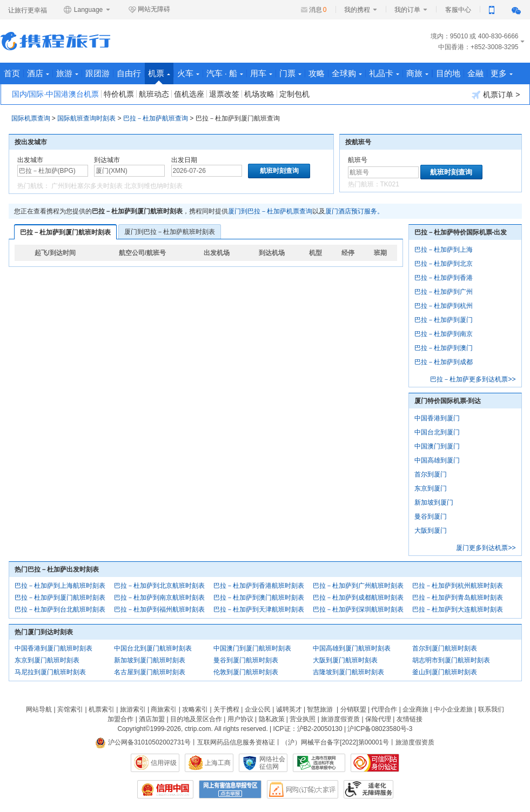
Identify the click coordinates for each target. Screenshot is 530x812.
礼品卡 (384, 73)
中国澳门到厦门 (437, 446)
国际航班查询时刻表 (86, 118)
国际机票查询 (31, 118)
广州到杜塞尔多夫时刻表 (87, 186)
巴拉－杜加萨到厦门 (444, 320)
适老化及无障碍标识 (368, 789)
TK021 (390, 184)
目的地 (448, 73)
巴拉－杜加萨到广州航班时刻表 (358, 586)
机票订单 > (496, 95)
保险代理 (378, 719)
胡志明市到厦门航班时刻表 (451, 660)
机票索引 (102, 709)
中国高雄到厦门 (437, 460)
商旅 (417, 73)
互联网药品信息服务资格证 (236, 742)
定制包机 (294, 94)
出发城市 (30, 160)
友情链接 (410, 719)
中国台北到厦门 (437, 432)
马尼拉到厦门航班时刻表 (50, 672)
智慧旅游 (320, 709)
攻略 (317, 73)
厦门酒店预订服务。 (354, 211)
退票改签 (224, 94)
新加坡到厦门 (434, 502)
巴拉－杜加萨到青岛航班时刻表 (458, 598)
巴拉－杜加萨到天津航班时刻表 (259, 609)
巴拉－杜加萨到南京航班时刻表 (159, 598)
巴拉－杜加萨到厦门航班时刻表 (65, 232)
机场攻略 (259, 94)
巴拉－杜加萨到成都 (444, 362)
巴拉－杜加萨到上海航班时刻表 (60, 586)
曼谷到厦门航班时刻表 (246, 660)
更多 (502, 73)
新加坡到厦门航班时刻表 (150, 660)
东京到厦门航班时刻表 (47, 660)
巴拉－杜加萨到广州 (444, 292)
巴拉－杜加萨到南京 (444, 334)
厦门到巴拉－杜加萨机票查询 (270, 211)
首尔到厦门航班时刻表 (445, 648)
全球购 (347, 73)
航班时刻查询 (451, 172)
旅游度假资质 (340, 719)
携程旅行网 (55, 41)
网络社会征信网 (272, 763)
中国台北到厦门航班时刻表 (153, 648)
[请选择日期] (207, 171)
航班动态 (154, 94)
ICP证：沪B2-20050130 (308, 729)
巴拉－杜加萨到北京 (444, 264)
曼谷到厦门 (431, 516)
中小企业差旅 (453, 709)
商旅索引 (164, 709)
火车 (188, 73)
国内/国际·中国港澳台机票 (56, 94)
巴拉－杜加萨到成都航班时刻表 (358, 598)
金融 (475, 73)
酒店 (38, 73)
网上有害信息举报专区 (230, 789)
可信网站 (375, 763)
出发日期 (184, 160)
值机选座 (189, 94)
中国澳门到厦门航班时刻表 (252, 648)
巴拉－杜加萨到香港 (444, 278)
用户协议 (240, 719)
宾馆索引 (70, 709)
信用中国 (165, 789)
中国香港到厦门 (437, 418)
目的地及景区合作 (196, 719)
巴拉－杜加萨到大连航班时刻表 (458, 609)
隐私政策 (272, 719)
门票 (290, 73)
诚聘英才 (289, 709)
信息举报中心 (319, 763)
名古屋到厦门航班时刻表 (150, 672)
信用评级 (164, 763)
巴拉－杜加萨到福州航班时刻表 (159, 609)
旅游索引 (133, 709)
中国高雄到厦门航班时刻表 (352, 648)
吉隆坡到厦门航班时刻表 (348, 672)
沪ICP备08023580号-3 (380, 729)
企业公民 (258, 709)
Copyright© (133, 729)
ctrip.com (198, 729)
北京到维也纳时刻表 (153, 186)
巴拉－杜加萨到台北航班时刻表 (60, 609)
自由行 (129, 73)
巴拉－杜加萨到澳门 (444, 348)
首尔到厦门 (431, 474)
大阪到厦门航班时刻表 (345, 660)
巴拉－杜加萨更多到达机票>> (473, 379)
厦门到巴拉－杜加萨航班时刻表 (170, 232)
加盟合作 (120, 719)
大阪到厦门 (431, 531)
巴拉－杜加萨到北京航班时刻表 (159, 586)
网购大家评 (303, 789)
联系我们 (491, 709)
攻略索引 (195, 709)
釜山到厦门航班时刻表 (445, 672)
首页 (12, 73)
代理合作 (384, 709)
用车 (261, 73)
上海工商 (218, 763)
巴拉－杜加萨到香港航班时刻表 (259, 586)
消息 (318, 10)
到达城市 (107, 160)
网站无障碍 (149, 10)
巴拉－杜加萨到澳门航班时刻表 (259, 598)
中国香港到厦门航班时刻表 (53, 648)
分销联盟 (353, 709)
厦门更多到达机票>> (486, 548)
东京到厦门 (431, 488)
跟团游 (98, 73)
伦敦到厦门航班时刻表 (246, 672)
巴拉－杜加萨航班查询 (156, 118)
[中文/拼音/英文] (53, 171)
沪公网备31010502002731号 (143, 742)
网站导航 (39, 709)
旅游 (67, 73)
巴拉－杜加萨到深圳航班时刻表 (358, 609)
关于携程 (226, 709)
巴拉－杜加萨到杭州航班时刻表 (458, 586)
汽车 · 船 (225, 73)
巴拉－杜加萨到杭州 (444, 306)
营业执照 (303, 719)
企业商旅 (415, 709)
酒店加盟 (152, 719)
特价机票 (119, 94)
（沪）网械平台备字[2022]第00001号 (335, 742)
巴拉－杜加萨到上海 (444, 250)
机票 (159, 76)
